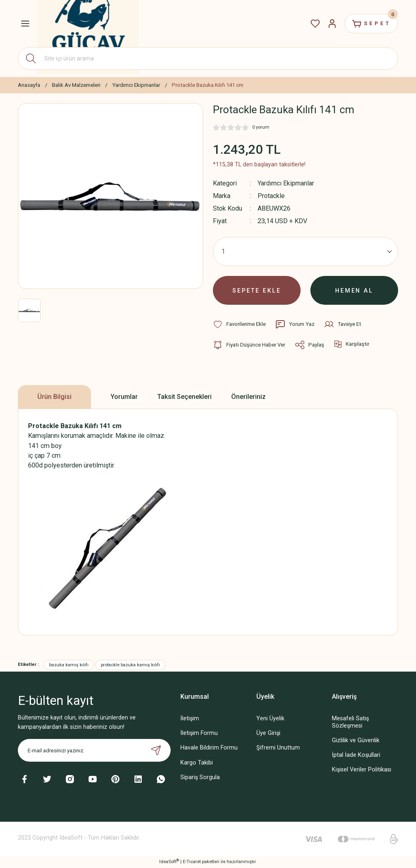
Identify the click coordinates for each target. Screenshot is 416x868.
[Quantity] (305, 252)
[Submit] (156, 751)
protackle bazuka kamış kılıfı (130, 665)
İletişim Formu (199, 734)
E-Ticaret (192, 862)
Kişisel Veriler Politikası (362, 770)
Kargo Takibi (197, 763)
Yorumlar (124, 397)
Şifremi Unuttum (278, 748)
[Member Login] (331, 24)
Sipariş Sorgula (200, 778)
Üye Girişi (268, 734)
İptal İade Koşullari (356, 755)
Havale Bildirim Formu (209, 748)
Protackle (271, 196)
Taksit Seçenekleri (184, 397)
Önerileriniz (248, 397)
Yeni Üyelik (270, 719)
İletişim (190, 719)
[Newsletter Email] (94, 751)
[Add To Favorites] (239, 325)
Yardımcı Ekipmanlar (286, 183)
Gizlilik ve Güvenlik (356, 741)
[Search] (208, 58)
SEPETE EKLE (257, 290)
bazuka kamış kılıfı (69, 665)
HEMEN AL (354, 290)
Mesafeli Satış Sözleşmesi (350, 723)
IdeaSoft (169, 862)
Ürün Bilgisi (54, 397)
